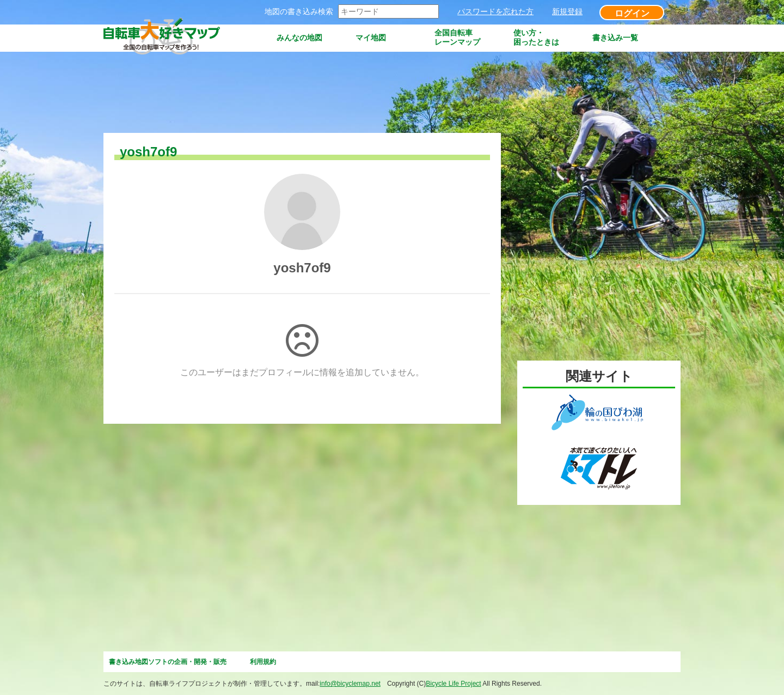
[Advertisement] (302, 93)
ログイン (632, 13)
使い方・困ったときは (536, 37)
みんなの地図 (299, 38)
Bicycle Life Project (453, 684)
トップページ (238, 38)
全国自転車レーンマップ (457, 37)
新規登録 (567, 11)
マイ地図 (371, 38)
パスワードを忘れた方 (495, 11)
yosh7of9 (302, 268)
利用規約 (263, 662)
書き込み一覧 (615, 38)
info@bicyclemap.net (350, 684)
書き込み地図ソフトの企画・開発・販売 (168, 662)
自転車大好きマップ (163, 38)
